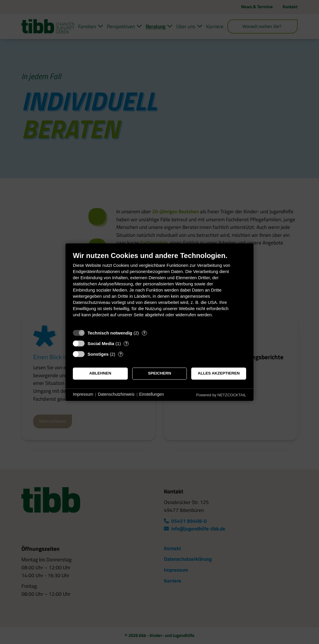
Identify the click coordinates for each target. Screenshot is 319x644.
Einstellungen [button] (152, 395)
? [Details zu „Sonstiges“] (121, 354)
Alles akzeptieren (219, 373)
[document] (160, 289)
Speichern (160, 373)
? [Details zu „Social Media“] (126, 343)
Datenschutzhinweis (116, 395)
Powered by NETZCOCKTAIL (221, 395)
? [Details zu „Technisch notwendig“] (144, 333)
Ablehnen (100, 373)
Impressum (83, 395)
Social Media (101, 343)
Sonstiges (98, 354)
